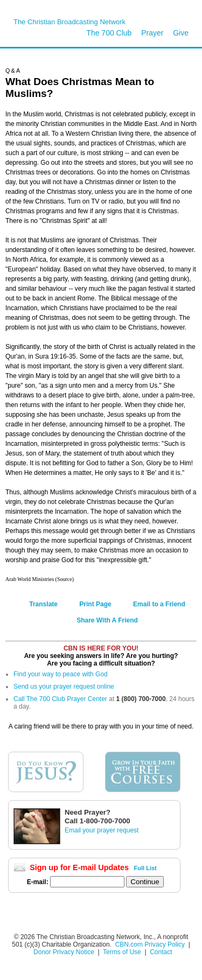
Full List (145, 868)
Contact (161, 952)
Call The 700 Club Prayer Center (60, 699)
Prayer (152, 33)
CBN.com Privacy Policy (150, 944)
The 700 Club (109, 33)
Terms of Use (123, 952)
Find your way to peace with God (61, 674)
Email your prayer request (102, 830)
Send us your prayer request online (64, 687)
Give (181, 33)
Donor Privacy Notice (64, 952)
